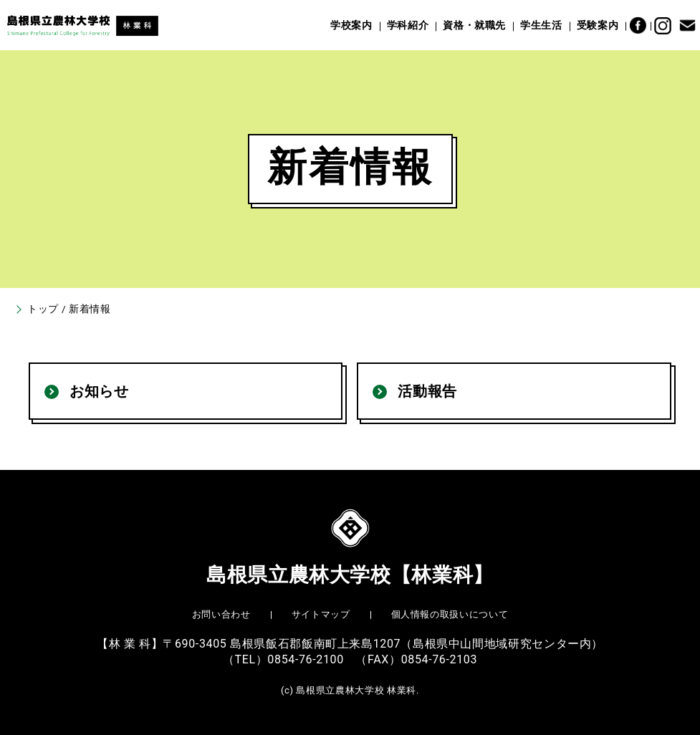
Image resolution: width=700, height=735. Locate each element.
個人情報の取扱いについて (450, 614)
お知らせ (99, 391)
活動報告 (427, 391)
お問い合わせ (221, 614)
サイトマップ (321, 614)
